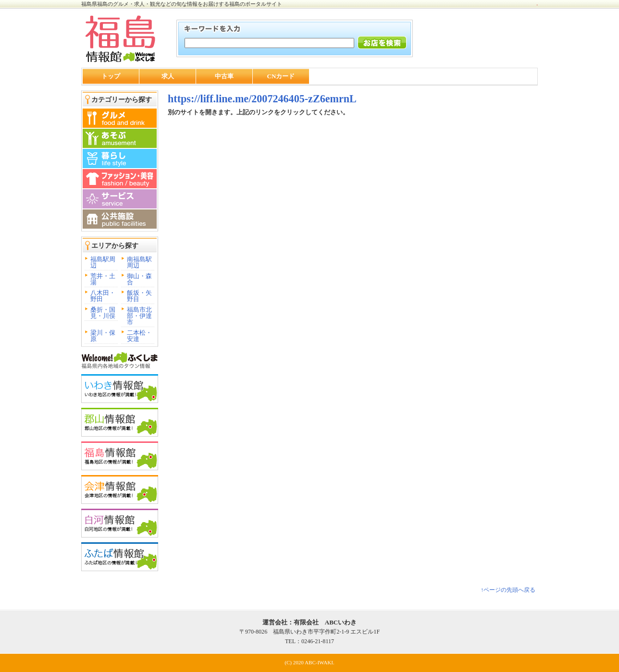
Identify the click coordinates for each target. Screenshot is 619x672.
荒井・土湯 (103, 279)
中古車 (224, 76)
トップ (111, 76)
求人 (168, 76)
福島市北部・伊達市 (139, 316)
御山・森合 (139, 279)
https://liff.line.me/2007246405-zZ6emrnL (262, 99)
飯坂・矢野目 (139, 296)
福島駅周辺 (103, 262)
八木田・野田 (103, 296)
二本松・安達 (139, 336)
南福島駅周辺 (139, 262)
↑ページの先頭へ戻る (508, 590)
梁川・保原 (103, 336)
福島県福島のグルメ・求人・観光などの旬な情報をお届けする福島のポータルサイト (182, 4)
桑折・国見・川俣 (103, 313)
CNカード (281, 76)
